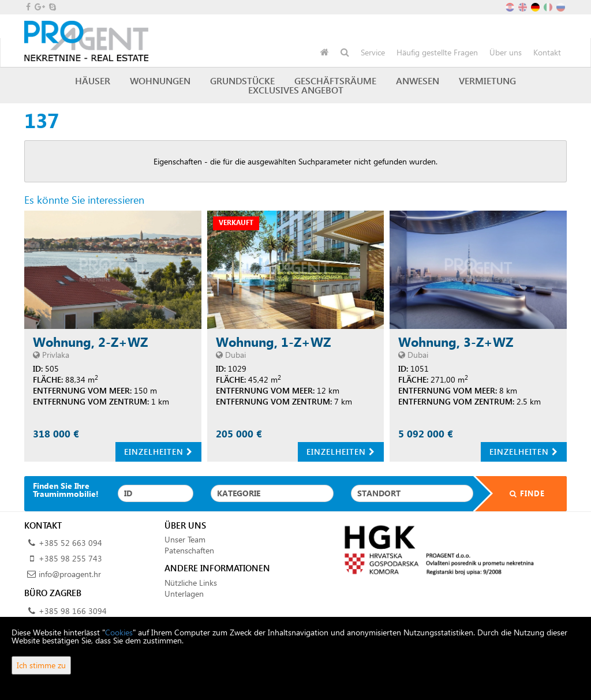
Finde (520, 493)
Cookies (119, 632)
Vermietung (487, 81)
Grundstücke (242, 81)
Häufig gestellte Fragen (437, 52)
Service (373, 52)
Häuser (93, 81)
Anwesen (418, 81)
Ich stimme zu (41, 665)
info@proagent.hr (70, 574)
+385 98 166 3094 (73, 611)
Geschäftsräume (335, 81)
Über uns (506, 52)
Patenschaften (189, 550)
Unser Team (185, 539)
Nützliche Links (191, 583)
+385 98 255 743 (70, 558)
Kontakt (547, 52)
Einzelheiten (158, 452)
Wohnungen (160, 81)
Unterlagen (184, 594)
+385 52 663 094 (70, 543)
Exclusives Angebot (296, 90)
